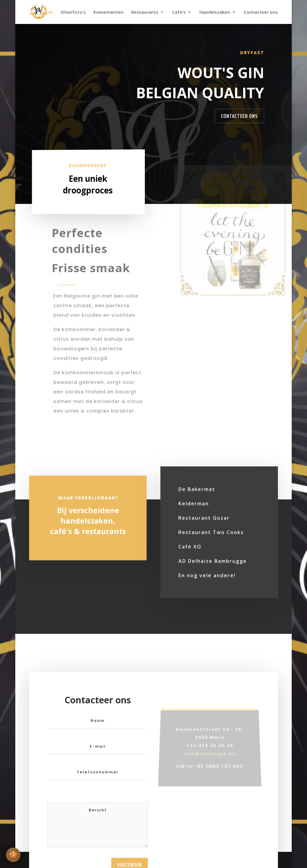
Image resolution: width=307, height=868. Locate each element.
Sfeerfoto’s (73, 12)
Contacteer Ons (239, 116)
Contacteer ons (261, 12)
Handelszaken (215, 12)
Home (46, 12)
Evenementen (109, 12)
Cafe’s (179, 12)
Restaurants (145, 12)
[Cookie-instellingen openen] (13, 855)
